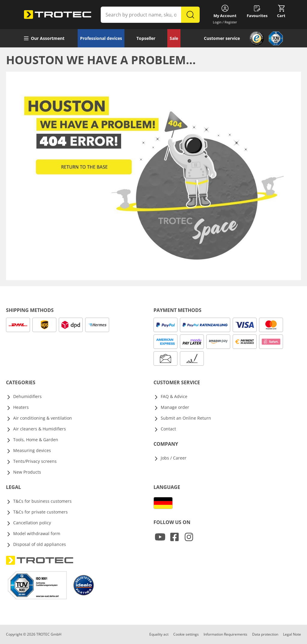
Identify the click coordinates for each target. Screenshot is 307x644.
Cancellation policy (32, 523)
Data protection (265, 634)
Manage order (175, 407)
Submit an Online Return (186, 418)
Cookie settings (186, 634)
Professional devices (101, 38)
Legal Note (292, 634)
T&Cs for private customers (40, 512)
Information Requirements (225, 634)
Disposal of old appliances (40, 544)
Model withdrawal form (37, 533)
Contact (168, 429)
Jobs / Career (174, 458)
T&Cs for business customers (42, 501)
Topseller (146, 38)
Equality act (159, 634)
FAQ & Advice (174, 396)
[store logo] (58, 15)
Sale (174, 38)
